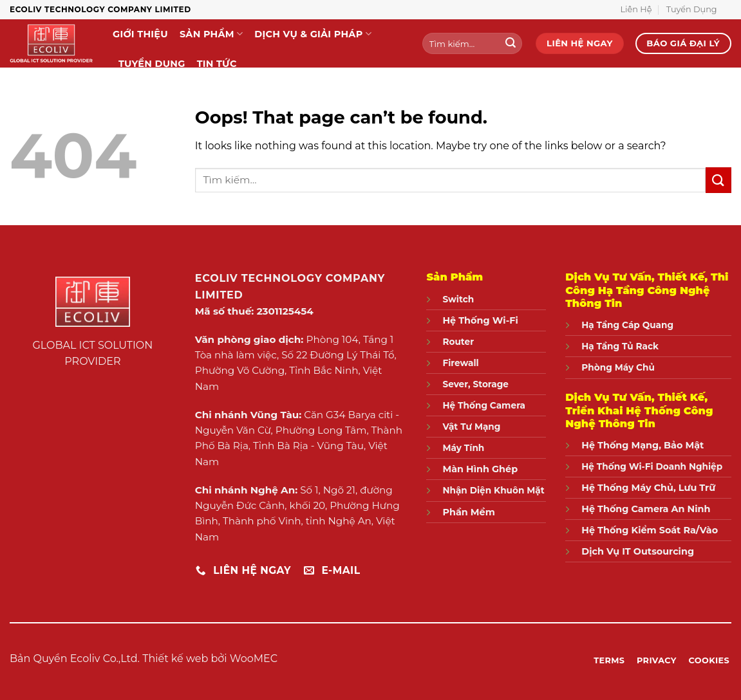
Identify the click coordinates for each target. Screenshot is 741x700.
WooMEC (254, 659)
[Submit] (511, 44)
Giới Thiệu (140, 34)
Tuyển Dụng (692, 9)
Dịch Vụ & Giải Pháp (313, 34)
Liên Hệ (636, 9)
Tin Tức (217, 64)
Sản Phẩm (211, 34)
